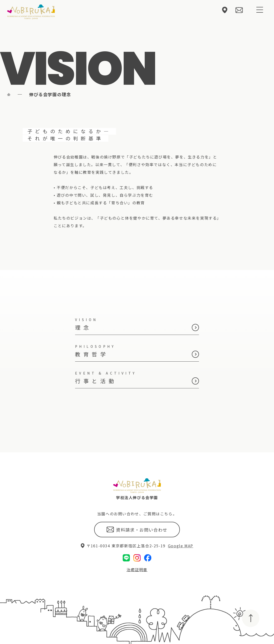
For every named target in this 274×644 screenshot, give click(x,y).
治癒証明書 (137, 553)
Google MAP (181, 529)
